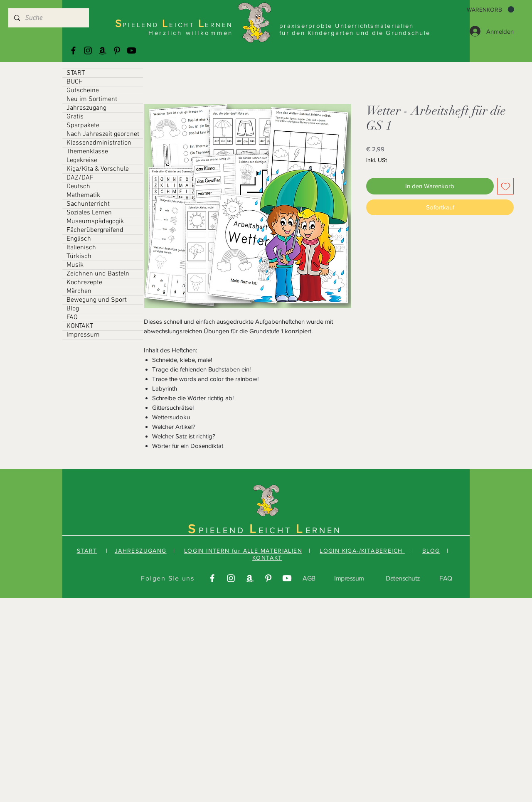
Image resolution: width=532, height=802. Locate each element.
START (76, 73)
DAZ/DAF (80, 178)
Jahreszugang (86, 108)
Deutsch (78, 187)
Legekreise (82, 160)
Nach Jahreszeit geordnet (103, 134)
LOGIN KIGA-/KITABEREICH (362, 551)
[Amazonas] (102, 50)
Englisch (79, 239)
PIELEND (224, 530)
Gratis (75, 117)
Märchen (79, 291)
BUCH (75, 82)
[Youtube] (132, 50)
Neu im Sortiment (92, 99)
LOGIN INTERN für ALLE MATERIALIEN (243, 551)
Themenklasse (87, 152)
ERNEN (324, 530)
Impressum (83, 335)
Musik (75, 265)
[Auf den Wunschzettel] (506, 186)
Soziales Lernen (89, 213)
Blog (73, 309)
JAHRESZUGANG (141, 551)
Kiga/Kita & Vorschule (98, 169)
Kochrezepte (84, 283)
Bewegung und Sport (97, 300)
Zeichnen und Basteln (98, 274)
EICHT (277, 530)
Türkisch (79, 256)
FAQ (72, 317)
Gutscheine (83, 91)
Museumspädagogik (95, 221)
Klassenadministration (99, 143)
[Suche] (48, 18)
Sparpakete (83, 125)
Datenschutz (403, 578)
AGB (309, 578)
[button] (490, 10)
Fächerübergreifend (95, 230)
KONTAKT (80, 326)
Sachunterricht (88, 204)
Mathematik (83, 195)
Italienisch (81, 248)
